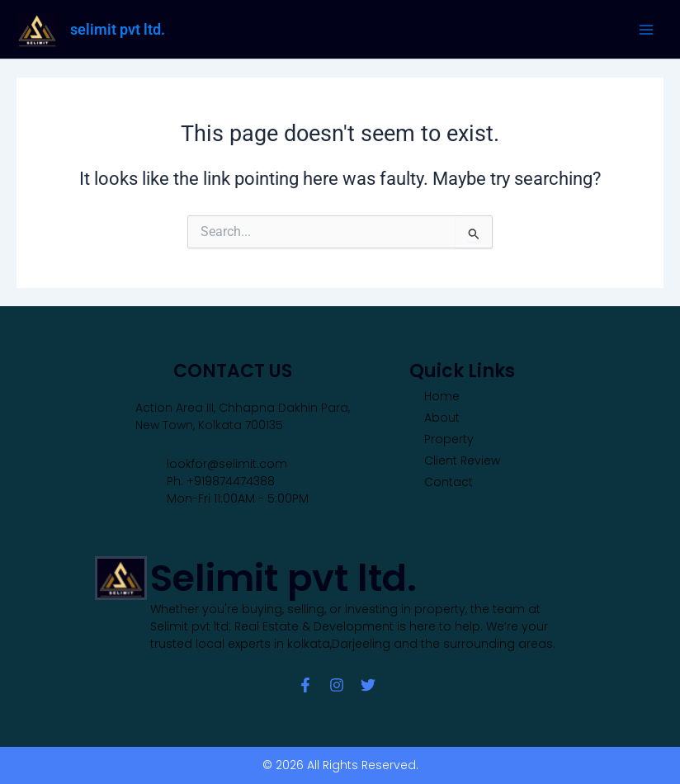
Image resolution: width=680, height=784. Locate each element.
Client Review (462, 460)
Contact (449, 482)
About (442, 418)
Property (449, 439)
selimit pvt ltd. (118, 29)
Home (442, 396)
